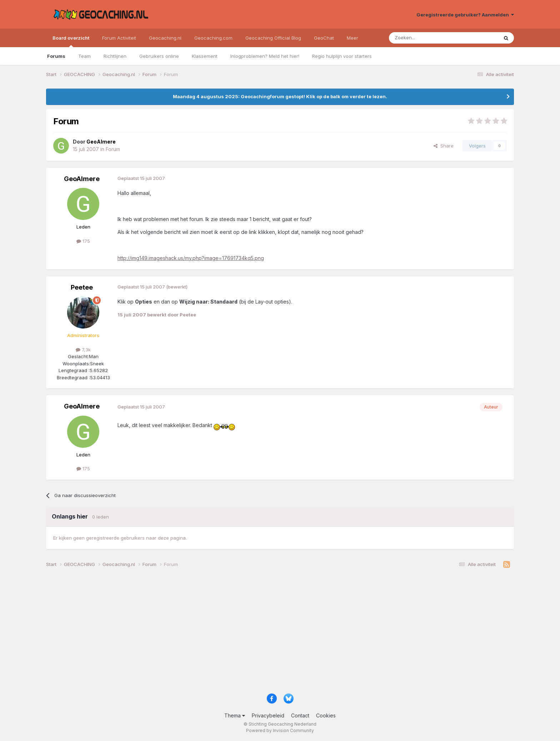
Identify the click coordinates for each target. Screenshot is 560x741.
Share (444, 146)
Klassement (205, 56)
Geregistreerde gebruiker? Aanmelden (465, 15)
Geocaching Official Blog (273, 38)
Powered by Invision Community (280, 730)
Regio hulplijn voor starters (342, 56)
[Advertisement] (260, 634)
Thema (235, 715)
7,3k (83, 350)
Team (84, 56)
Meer (352, 38)
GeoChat (324, 38)
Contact (300, 715)
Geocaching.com (213, 38)
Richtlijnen (115, 56)
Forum (113, 149)
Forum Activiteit (119, 38)
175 (83, 241)
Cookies (326, 715)
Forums (56, 56)
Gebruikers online (159, 56)
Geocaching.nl (165, 38)
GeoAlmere (82, 179)
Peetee (82, 287)
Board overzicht (71, 41)
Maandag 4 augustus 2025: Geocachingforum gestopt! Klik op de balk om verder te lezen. (280, 96)
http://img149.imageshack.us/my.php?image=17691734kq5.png (191, 258)
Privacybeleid (268, 715)
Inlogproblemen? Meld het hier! (265, 56)
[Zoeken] (422, 38)
